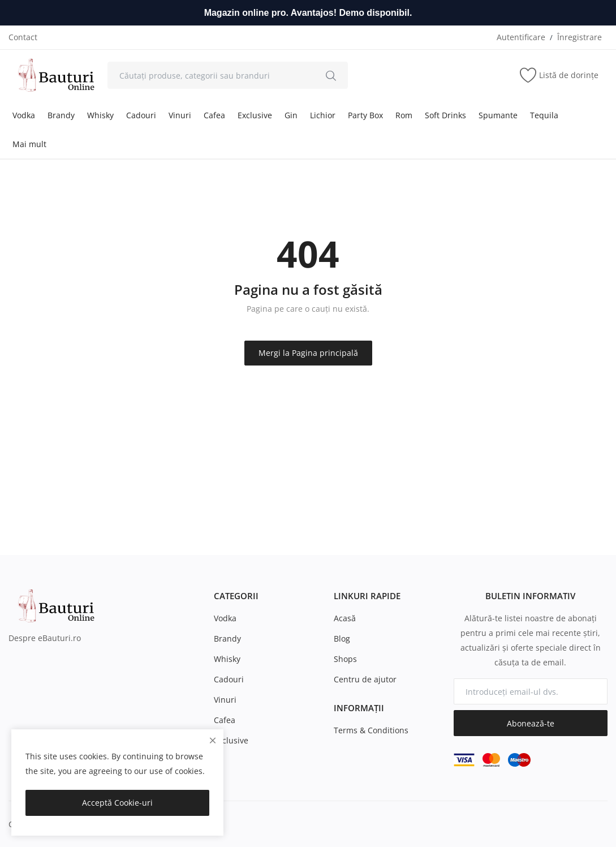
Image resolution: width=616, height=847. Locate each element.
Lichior (323, 115)
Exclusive (255, 115)
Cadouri (141, 115)
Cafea (214, 115)
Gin (291, 115)
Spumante (498, 115)
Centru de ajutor (365, 679)
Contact (23, 37)
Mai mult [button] (29, 144)
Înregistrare (580, 37)
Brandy (61, 115)
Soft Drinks (445, 115)
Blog (342, 639)
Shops (345, 659)
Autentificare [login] (521, 37)
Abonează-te (531, 723)
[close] (213, 740)
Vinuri (180, 115)
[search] (331, 75)
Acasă (345, 618)
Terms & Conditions (371, 730)
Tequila (544, 115)
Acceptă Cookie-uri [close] (117, 803)
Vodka (24, 115)
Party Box (365, 115)
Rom (404, 115)
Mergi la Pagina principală (308, 353)
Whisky (100, 115)
